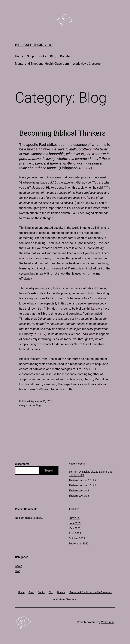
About (19, 566)
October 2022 (77, 538)
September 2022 (79, 543)
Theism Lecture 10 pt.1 (83, 485)
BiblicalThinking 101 (34, 45)
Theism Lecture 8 (79, 496)
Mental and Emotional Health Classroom (42, 64)
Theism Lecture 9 (79, 490)
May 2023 (75, 528)
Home (19, 56)
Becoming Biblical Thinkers (63, 133)
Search (49, 471)
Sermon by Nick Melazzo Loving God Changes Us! (91, 473)
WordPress (108, 622)
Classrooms (22, 464)
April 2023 (75, 533)
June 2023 (75, 523)
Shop (30, 56)
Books (42, 56)
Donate (65, 56)
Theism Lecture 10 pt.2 (83, 480)
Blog (53, 56)
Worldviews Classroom (88, 64)
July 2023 (75, 518)
